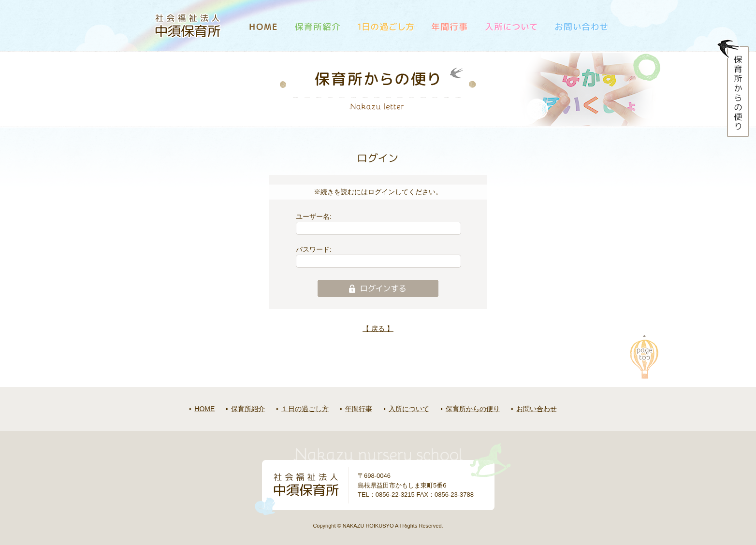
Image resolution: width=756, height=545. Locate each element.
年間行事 (359, 409)
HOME (204, 409)
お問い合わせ (537, 409)
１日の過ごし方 (305, 409)
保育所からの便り (473, 409)
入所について (409, 409)
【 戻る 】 (378, 329)
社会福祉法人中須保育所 (188, 26)
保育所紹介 (248, 409)
